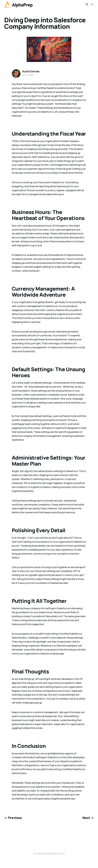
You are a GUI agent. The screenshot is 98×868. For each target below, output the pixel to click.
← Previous (13, 818)
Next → (88, 818)
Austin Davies (31, 71)
